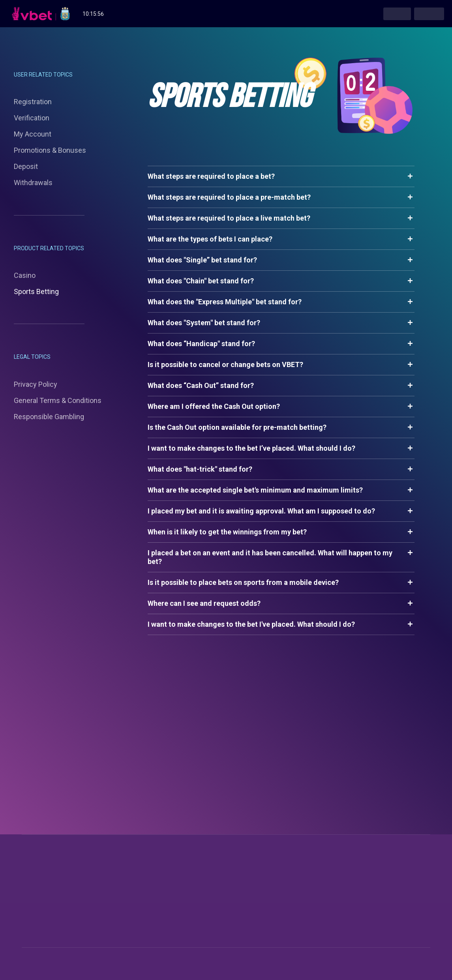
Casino (25, 275)
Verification (32, 118)
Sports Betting (36, 291)
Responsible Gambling (49, 417)
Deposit (26, 166)
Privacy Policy (36, 384)
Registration (33, 102)
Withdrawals (33, 183)
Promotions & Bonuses (50, 150)
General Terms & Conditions (58, 400)
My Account (33, 134)
